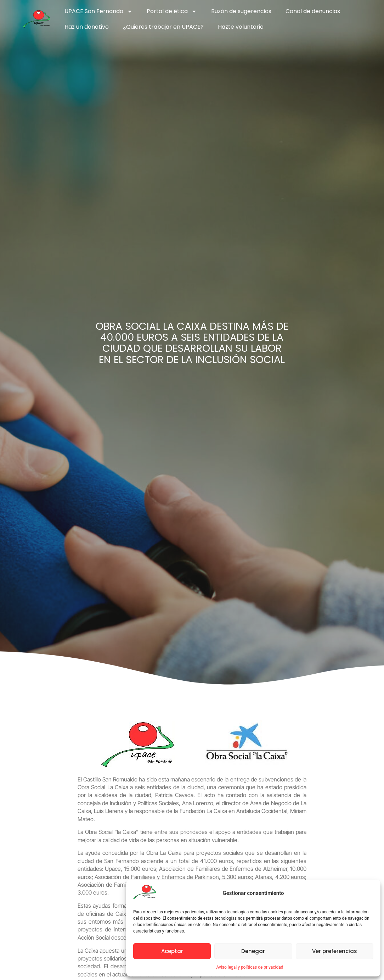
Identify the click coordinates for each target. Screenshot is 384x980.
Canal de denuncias (313, 11)
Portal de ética (172, 11)
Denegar (253, 951)
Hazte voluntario (241, 27)
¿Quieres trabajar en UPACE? (163, 27)
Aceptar (172, 951)
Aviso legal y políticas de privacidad (250, 967)
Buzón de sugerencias (241, 11)
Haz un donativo (87, 27)
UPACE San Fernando (98, 11)
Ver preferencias (335, 951)
